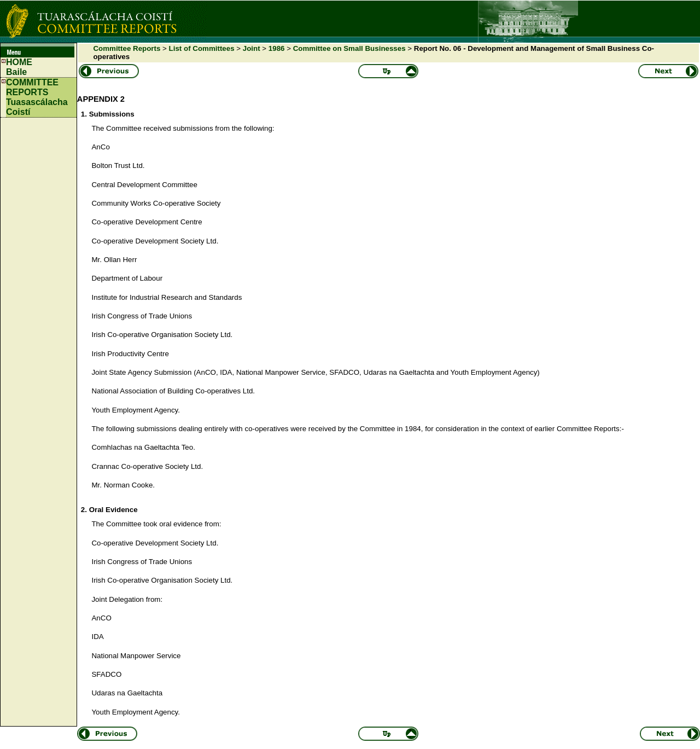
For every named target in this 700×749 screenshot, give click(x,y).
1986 (277, 48)
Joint (252, 48)
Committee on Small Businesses (349, 48)
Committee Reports (127, 48)
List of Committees (202, 48)
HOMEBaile (19, 67)
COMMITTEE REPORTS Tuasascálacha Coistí (37, 97)
